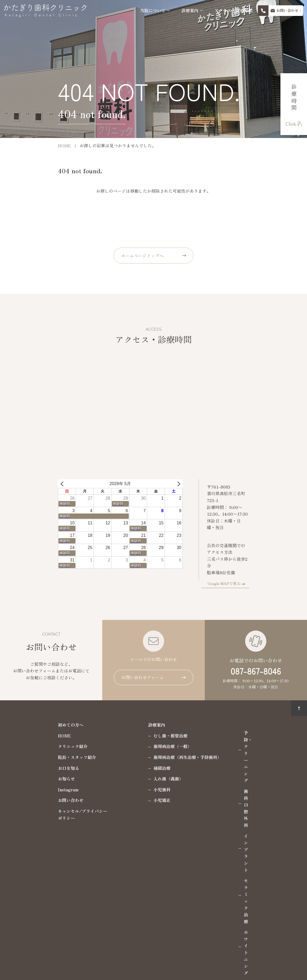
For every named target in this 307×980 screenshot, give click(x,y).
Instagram (39, 780)
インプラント (227, 745)
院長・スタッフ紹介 (47, 748)
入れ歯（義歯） (139, 769)
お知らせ (37, 769)
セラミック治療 (229, 756)
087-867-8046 (256, 662)
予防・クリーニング (233, 723)
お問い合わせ (41, 791)
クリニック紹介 (43, 737)
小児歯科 (132, 780)
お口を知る (39, 758)
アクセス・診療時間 (233, 10)
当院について (153, 10)
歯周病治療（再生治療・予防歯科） (158, 748)
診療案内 (190, 10)
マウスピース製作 (231, 777)
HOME (35, 726)
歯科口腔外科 (227, 734)
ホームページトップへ (142, 256)
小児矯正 (132, 791)
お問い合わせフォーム (143, 668)
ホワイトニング (229, 766)
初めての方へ (41, 715)
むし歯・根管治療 (141, 726)
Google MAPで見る (254, 574)
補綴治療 (132, 758)
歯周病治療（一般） (143, 737)
